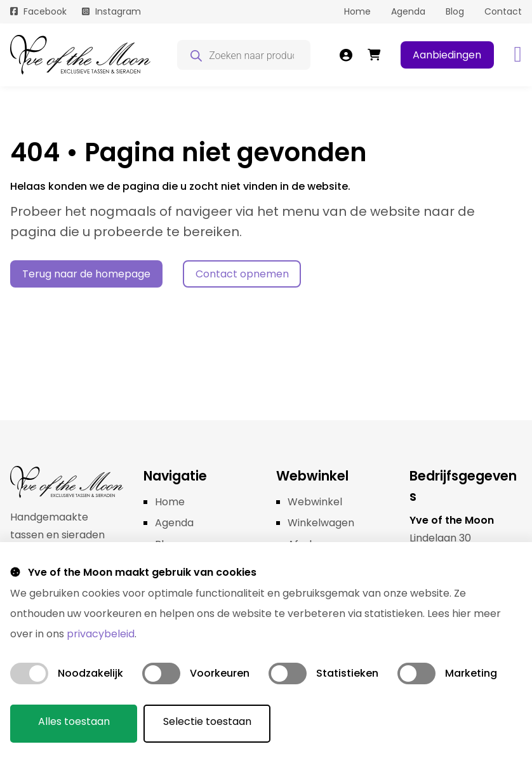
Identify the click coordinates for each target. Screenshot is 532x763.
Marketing (471, 673)
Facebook (45, 11)
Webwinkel (315, 502)
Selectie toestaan (207, 721)
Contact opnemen (242, 274)
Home (357, 11)
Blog (455, 11)
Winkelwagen (321, 523)
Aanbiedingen (447, 55)
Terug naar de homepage (86, 274)
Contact (503, 11)
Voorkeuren (220, 673)
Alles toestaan (74, 721)
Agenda (408, 11)
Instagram (118, 11)
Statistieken (347, 673)
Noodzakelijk (90, 673)
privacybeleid (101, 634)
